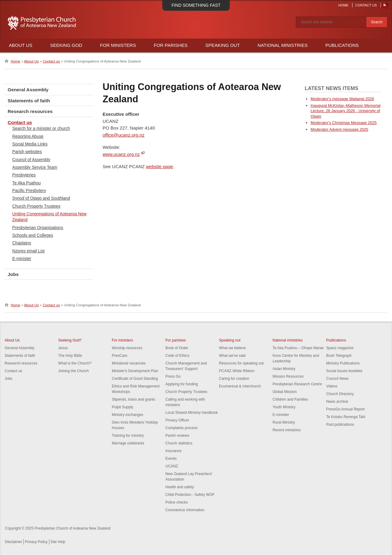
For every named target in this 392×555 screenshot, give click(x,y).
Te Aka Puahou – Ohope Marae (298, 348)
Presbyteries (24, 175)
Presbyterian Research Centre (297, 384)
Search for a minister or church (41, 128)
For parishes (176, 340)
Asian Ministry (284, 369)
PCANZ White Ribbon (237, 371)
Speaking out (230, 340)
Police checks (177, 502)
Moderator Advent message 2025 (339, 129)
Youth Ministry (284, 407)
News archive (337, 402)
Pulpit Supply (123, 407)
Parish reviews (177, 436)
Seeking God (66, 45)
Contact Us (366, 5)
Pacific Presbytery (29, 191)
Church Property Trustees (36, 206)
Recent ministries (287, 430)
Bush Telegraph (339, 356)
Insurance (173, 451)
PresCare (120, 356)
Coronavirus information (185, 510)
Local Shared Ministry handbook (192, 413)
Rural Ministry (284, 422)
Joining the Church (73, 371)
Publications (342, 45)
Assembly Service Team (35, 167)
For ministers (122, 340)
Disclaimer (13, 542)
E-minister (22, 259)
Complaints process (181, 428)
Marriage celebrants (128, 443)
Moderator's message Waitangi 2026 (342, 99)
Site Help (58, 542)
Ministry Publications (343, 363)
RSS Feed (385, 6)
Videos (332, 386)
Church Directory (340, 394)
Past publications (340, 425)
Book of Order (177, 348)
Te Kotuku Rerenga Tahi (346, 417)
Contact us (51, 61)
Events (171, 459)
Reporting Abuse (28, 136)
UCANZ (172, 466)
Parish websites (27, 152)
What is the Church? (75, 363)
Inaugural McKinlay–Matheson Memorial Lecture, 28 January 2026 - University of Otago (345, 111)
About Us (21, 45)
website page (160, 166)
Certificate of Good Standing (135, 379)
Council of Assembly (31, 160)
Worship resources (127, 348)
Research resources (30, 111)
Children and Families (290, 399)
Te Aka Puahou (26, 183)
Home (343, 5)
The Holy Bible (70, 356)
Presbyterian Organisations (38, 228)
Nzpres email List (28, 251)
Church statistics (179, 443)
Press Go (173, 376)
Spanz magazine (340, 348)
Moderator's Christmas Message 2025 (344, 123)
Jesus (63, 348)
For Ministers (118, 45)
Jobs (13, 274)
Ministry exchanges (128, 415)
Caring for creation (234, 379)
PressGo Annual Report (345, 409)
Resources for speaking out (241, 363)
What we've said (232, 356)
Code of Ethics (177, 356)
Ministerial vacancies (129, 363)
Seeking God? (70, 340)
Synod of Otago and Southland (41, 198)
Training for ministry (128, 436)
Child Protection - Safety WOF (190, 495)
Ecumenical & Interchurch (240, 386)
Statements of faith (29, 101)
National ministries (288, 340)
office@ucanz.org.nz (124, 135)
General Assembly (28, 90)
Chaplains (22, 243)
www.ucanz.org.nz (121, 154)
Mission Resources (288, 376)
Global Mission (285, 392)
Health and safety (180, 487)
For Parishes (171, 45)
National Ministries (283, 45)
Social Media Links (30, 144)
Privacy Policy (36, 542)
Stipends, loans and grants (134, 399)
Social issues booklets (344, 371)
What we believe (232, 348)
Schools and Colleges (33, 235)
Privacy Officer (177, 420)
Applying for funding (182, 384)
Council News (337, 379)
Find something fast (196, 5)
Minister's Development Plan (135, 371)
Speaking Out (223, 45)
